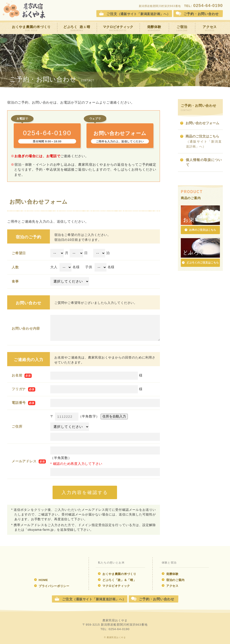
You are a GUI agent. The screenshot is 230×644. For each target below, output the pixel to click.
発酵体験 (154, 29)
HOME (41, 580)
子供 (89, 267)
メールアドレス (24, 461)
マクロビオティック (118, 29)
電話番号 (19, 403)
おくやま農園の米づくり (31, 29)
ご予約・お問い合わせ (157, 599)
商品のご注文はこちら (201, 142)
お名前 (17, 375)
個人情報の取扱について (201, 163)
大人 (54, 267)
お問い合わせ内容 (26, 328)
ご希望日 (19, 253)
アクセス (210, 29)
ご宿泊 (182, 29)
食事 (15, 281)
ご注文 (138, 14)
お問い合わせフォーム (200, 123)
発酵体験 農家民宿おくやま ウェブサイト (49, 565)
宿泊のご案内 (173, 580)
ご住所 (17, 426)
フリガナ (19, 389)
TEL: (203, 6)
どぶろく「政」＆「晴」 (117, 580)
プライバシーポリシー (52, 586)
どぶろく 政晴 (77, 29)
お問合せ (201, 14)
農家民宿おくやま (24, 10)
